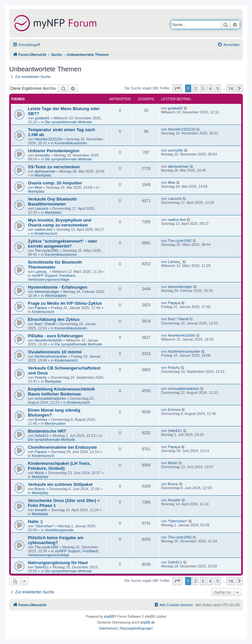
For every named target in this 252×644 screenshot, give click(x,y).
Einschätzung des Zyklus (54, 319)
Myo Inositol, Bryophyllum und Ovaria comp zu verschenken (60, 223)
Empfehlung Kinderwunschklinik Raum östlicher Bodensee (61, 392)
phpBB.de (148, 622)
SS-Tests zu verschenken (54, 167)
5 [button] (218, 88)
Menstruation (55, 423)
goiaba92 (42, 118)
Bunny (40, 489)
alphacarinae (45, 171)
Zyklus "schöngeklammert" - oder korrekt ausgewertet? (63, 244)
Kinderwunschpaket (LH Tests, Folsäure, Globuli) (59, 466)
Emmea (41, 419)
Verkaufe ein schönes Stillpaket (60, 484)
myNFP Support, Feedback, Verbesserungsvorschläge (52, 277)
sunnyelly (42, 155)
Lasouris (42, 208)
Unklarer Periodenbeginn (54, 151)
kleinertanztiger (47, 292)
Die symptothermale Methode (68, 122)
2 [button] (195, 88)
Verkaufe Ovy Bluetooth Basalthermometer (52, 202)
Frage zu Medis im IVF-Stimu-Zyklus (65, 303)
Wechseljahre (55, 296)
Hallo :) (35, 522)
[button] (177, 88)
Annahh (41, 510)
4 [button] (210, 88)
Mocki (40, 473)
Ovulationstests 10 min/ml (55, 352)
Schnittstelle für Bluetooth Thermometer (55, 265)
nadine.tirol (44, 229)
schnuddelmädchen (50, 398)
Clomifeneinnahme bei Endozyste (62, 447)
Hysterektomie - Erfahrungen (58, 287)
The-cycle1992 (47, 250)
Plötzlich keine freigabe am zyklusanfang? (56, 540)
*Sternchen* (44, 526)
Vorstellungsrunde (59, 530)
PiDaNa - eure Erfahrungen (55, 336)
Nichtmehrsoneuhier (51, 356)
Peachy (41, 377)
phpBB (109, 617)
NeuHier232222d (48, 139)
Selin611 (42, 436)
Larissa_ (42, 272)
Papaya (41, 308)
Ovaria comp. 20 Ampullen (55, 183)
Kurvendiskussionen (71, 143)
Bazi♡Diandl (45, 324)
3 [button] (203, 88)
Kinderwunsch (46, 233)
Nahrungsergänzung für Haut (58, 563)
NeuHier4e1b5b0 (48, 340)
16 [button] (231, 88)
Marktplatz (43, 175)
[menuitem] (228, 45)
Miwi (38, 187)
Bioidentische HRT (47, 431)
